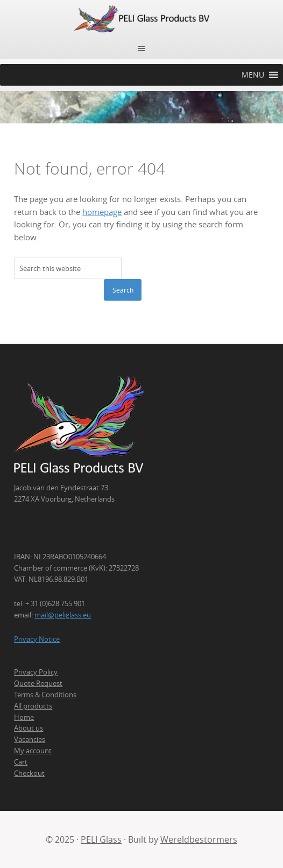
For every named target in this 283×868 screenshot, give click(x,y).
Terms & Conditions (45, 695)
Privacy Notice (37, 639)
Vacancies (30, 739)
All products (33, 706)
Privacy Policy (36, 672)
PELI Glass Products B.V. (141, 19)
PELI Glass (101, 839)
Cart (21, 762)
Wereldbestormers (199, 839)
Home (24, 717)
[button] (253, 75)
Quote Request (38, 683)
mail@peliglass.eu (63, 615)
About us (29, 728)
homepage (102, 212)
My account (33, 751)
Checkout (29, 773)
